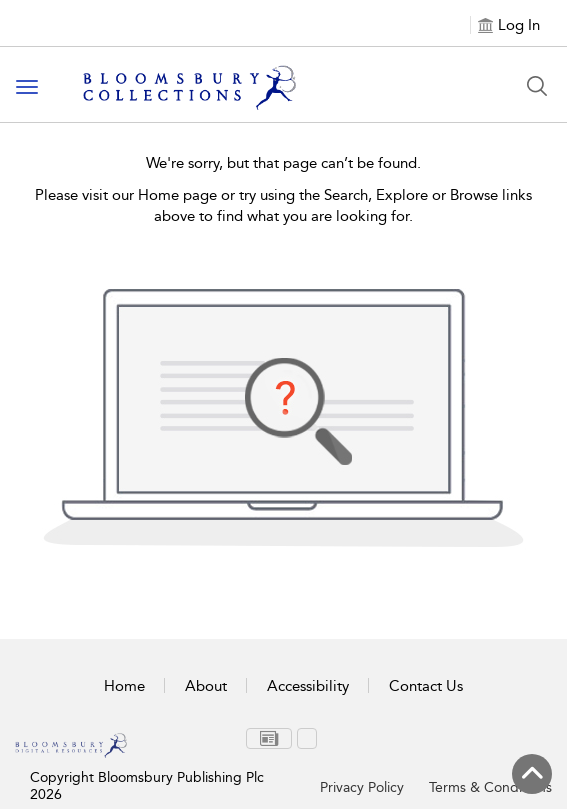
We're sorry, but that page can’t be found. (283, 163)
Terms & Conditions (490, 787)
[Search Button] (537, 86)
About (206, 686)
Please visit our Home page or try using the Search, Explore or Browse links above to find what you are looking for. (283, 205)
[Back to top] (532, 774)
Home (124, 686)
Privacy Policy (362, 787)
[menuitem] (269, 738)
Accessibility (308, 686)
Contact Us (426, 686)
